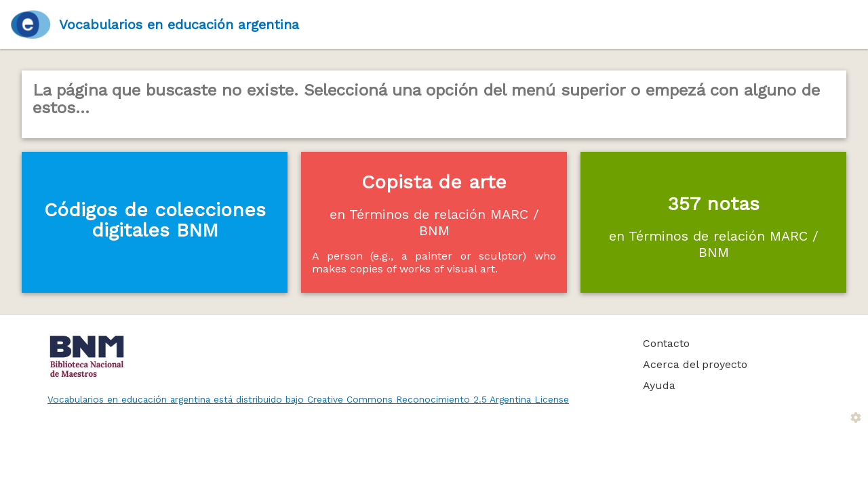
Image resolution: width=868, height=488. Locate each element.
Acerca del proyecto (695, 364)
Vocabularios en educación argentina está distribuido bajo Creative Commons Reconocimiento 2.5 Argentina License (308, 399)
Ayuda (659, 385)
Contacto (666, 343)
